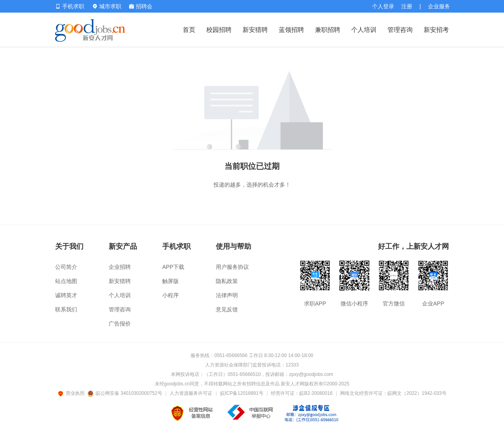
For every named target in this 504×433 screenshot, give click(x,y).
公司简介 (66, 267)
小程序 (170, 295)
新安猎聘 (255, 30)
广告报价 (120, 324)
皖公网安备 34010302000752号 (125, 393)
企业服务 (439, 6)
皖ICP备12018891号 (242, 393)
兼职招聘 (328, 30)
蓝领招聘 (291, 30)
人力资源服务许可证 (191, 393)
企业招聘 (120, 267)
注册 (407, 6)
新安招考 (436, 30)
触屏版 (170, 281)
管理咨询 (400, 30)
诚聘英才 (66, 295)
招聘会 (141, 6)
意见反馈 (227, 309)
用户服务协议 (232, 267)
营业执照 (72, 393)
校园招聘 (219, 30)
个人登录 (383, 6)
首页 (189, 30)
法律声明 (227, 295)
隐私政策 (227, 281)
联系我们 (66, 309)
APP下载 (173, 267)
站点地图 (66, 281)
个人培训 (364, 30)
